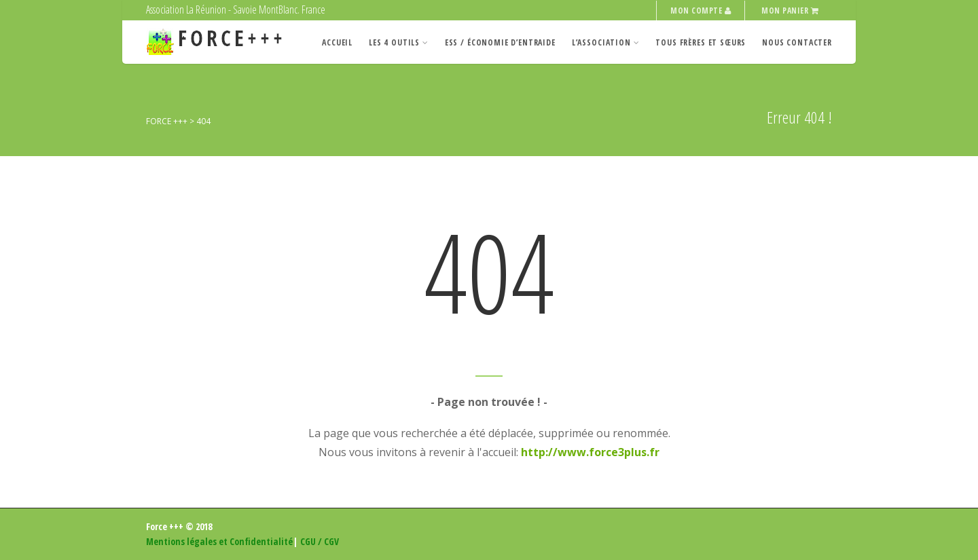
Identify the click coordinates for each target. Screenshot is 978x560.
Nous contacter (797, 42)
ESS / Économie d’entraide (500, 42)
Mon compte (701, 11)
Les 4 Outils (399, 42)
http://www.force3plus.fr (590, 452)
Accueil (337, 42)
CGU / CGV (320, 541)
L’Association (606, 42)
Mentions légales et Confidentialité (219, 541)
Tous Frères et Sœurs (701, 42)
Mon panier (790, 11)
